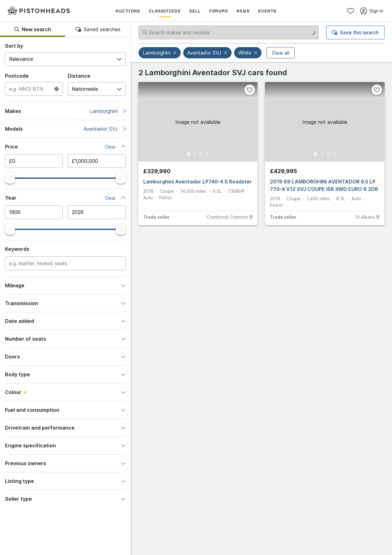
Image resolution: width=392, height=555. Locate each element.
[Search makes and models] (229, 32)
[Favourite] (250, 90)
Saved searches (98, 29)
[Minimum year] (34, 212)
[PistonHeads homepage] (39, 11)
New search (33, 29)
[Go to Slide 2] (195, 154)
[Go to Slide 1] (189, 154)
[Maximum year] (97, 212)
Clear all (281, 53)
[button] (175, 53)
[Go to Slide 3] (201, 154)
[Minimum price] (34, 161)
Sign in (372, 11)
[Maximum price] (97, 161)
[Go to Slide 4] (207, 154)
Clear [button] (110, 147)
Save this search (355, 32)
